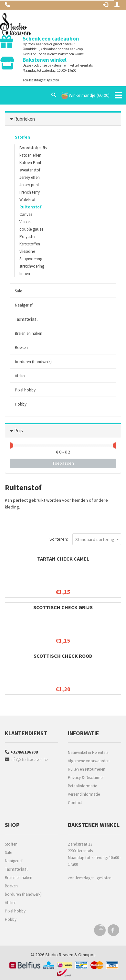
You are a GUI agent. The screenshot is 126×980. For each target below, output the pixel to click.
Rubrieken (25, 119)
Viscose (26, 222)
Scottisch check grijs (63, 607)
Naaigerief (24, 305)
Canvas (26, 214)
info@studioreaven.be (26, 759)
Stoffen (22, 137)
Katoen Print (30, 163)
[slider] (10, 445)
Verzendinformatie (84, 794)
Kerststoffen (30, 244)
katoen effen (30, 155)
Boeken (21, 348)
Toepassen (63, 463)
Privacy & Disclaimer (86, 778)
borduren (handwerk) (33, 362)
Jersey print (29, 185)
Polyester (27, 237)
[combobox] (97, 539)
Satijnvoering (31, 259)
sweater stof (30, 170)
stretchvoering (32, 266)
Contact (75, 803)
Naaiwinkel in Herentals (88, 752)
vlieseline (27, 251)
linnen (25, 274)
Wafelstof (27, 200)
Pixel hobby (25, 390)
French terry (30, 192)
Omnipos (87, 955)
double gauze (31, 229)
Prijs (19, 430)
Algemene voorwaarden (89, 761)
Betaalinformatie (82, 786)
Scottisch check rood (63, 656)
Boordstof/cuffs (33, 148)
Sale (18, 291)
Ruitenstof (31, 207)
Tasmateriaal (26, 319)
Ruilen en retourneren (87, 769)
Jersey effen (30, 177)
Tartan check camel (63, 559)
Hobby (21, 404)
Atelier (20, 376)
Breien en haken (29, 333)
